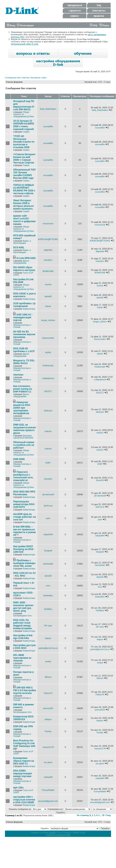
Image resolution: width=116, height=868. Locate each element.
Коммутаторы (29, 299)
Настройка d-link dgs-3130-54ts (23, 637)
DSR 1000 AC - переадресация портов (23, 317)
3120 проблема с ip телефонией (24, 305)
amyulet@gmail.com (48, 801)
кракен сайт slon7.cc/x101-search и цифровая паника (24, 220)
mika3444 (48, 534)
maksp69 (48, 777)
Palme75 (48, 693)
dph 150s (18, 788)
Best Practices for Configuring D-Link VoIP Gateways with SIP (24, 745)
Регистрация (25, 25)
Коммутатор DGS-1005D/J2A (24, 718)
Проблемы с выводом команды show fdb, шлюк (24, 563)
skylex (48, 352)
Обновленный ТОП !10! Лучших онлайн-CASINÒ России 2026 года (24, 174)
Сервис (26, 132)
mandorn (48, 260)
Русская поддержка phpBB (58, 835)
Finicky (48, 731)
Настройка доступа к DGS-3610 (24, 647)
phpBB (52, 833)
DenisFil (48, 479)
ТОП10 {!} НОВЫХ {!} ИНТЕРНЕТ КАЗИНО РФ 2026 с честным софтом (24, 189)
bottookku (48, 595)
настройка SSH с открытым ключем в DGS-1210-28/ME (24, 800)
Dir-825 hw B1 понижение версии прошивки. (24, 334)
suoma (48, 284)
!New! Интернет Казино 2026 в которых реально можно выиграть (23, 205)
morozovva (48, 223)
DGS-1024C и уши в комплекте (24, 295)
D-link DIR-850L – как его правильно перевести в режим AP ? (24, 531)
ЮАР (48, 463)
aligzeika (48, 250)
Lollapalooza (48, 378)
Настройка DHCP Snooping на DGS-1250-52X (24, 549)
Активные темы (39, 78)
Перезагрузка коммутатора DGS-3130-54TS (24, 504)
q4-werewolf (48, 494)
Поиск (104, 25)
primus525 (48, 708)
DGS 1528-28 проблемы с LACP (24, 350)
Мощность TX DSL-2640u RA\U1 (24, 362)
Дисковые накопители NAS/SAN (23, 437)
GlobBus (48, 609)
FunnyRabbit (48, 790)
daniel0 (48, 296)
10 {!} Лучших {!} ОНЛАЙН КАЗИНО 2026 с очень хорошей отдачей (24, 125)
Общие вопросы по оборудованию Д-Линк (24, 114)
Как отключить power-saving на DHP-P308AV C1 (23, 389)
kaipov (48, 638)
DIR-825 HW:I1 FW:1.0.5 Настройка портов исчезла (25, 690)
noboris (48, 431)
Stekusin (48, 411)
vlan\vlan (18, 375)
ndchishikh (48, 564)
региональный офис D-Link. (25, 44)
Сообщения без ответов (17, 78)
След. (108, 815)
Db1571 (48, 391)
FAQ (94, 25)
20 (103, 815)
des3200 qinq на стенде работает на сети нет (25, 517)
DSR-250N (19, 459)
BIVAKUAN (48, 271)
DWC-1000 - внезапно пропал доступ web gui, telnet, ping (23, 607)
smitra (48, 661)
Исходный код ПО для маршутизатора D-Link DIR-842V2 (24, 105)
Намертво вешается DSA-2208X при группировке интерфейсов (22, 408)
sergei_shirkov (48, 320)
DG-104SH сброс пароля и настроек (24, 269)
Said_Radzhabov (48, 109)
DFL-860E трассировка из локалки (22, 658)
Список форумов (14, 82)
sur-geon (48, 762)
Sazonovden (48, 338)
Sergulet (48, 551)
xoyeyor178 (48, 747)
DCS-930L (19, 248)
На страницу (83, 815)
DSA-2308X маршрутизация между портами (22, 773)
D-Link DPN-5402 (26, 258)
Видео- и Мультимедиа (22, 242)
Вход (11, 25)
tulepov (48, 719)
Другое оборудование (21, 262)
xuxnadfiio (48, 126)
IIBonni (48, 677)
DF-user (48, 626)
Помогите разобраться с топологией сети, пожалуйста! (23, 476)
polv (48, 518)
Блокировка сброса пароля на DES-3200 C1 (24, 761)
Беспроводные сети (22, 616)
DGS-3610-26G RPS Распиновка (24, 493)
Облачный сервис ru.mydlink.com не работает (24, 445)
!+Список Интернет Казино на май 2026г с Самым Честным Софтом (24, 159)
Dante (48, 306)
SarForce (48, 506)
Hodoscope (48, 365)
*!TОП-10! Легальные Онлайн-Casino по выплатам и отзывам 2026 (24, 142)
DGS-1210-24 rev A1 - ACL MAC (24, 574)
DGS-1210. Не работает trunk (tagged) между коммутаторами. (23, 624)
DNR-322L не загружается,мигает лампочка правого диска (25, 429)
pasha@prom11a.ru (48, 648)
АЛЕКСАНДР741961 (48, 239)
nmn (48, 586)
